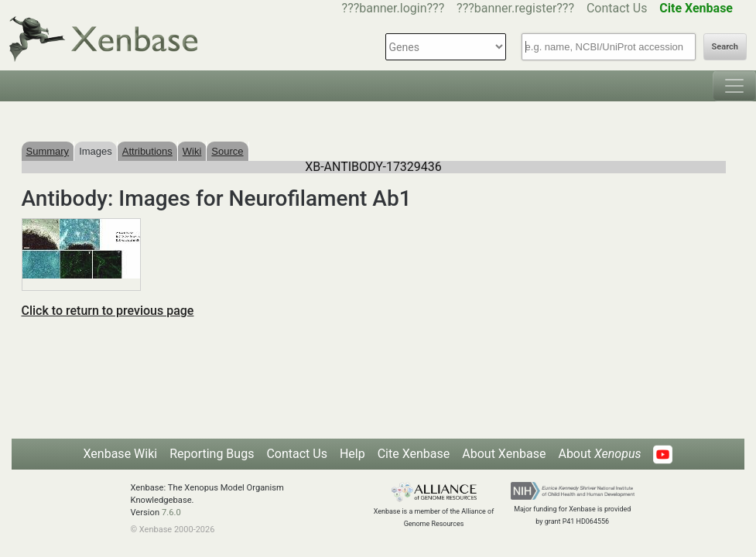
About (599, 454)
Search (725, 47)
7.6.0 (171, 513)
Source (227, 151)
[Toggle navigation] (734, 86)
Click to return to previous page (108, 311)
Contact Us (617, 8)
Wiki (192, 151)
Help (352, 454)
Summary (48, 151)
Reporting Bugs (212, 454)
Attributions (147, 151)
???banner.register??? (515, 8)
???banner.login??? (393, 8)
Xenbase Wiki (121, 454)
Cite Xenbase (414, 454)
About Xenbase (504, 454)
